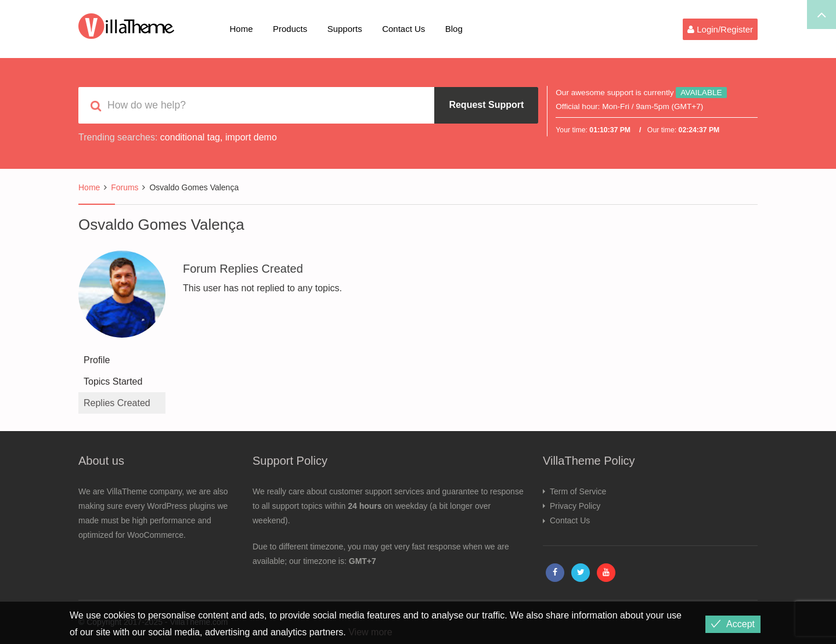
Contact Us (403, 29)
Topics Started (113, 381)
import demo (251, 137)
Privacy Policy (575, 506)
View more (370, 632)
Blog (454, 29)
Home (242, 29)
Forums (125, 187)
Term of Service (578, 491)
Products (290, 29)
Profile (97, 360)
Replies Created (117, 403)
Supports (345, 29)
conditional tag (190, 137)
